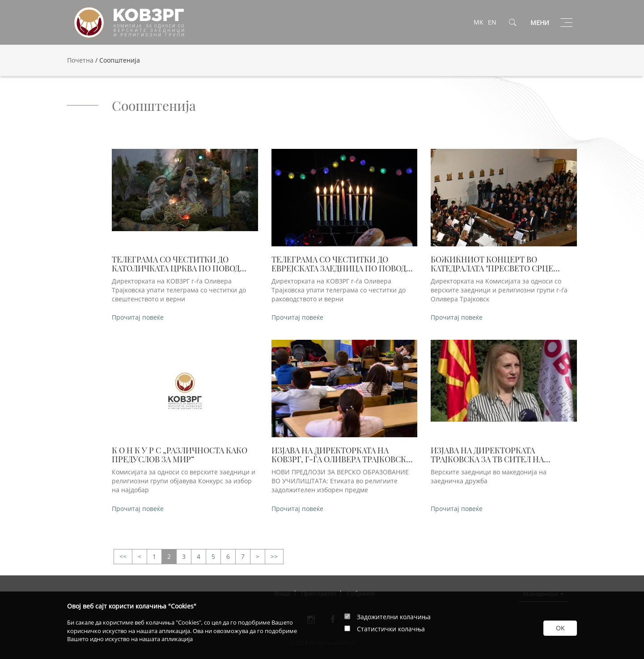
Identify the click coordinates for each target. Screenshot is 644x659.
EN (492, 22)
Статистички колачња (391, 629)
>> (123, 557)
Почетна (80, 60)
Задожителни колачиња (394, 617)
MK (479, 22)
